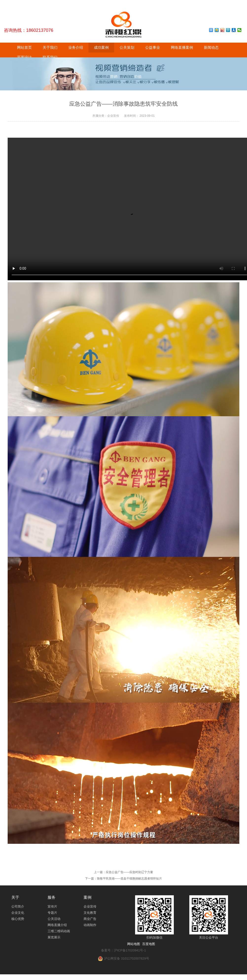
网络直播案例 (182, 47)
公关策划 (127, 47)
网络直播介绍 (57, 925)
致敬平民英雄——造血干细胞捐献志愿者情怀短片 (129, 879)
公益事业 (153, 47)
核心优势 (18, 919)
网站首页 (24, 47)
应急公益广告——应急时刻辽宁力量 (129, 872)
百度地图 (149, 944)
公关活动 (54, 919)
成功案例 (101, 47)
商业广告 (90, 919)
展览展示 (54, 937)
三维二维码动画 (59, 931)
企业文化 (18, 913)
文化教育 (90, 913)
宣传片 (52, 906)
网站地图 (134, 944)
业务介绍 (76, 47)
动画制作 (90, 925)
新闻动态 (211, 47)
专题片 (52, 913)
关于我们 (50, 47)
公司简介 (18, 906)
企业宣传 (90, 906)
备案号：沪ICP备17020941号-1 (123, 950)
